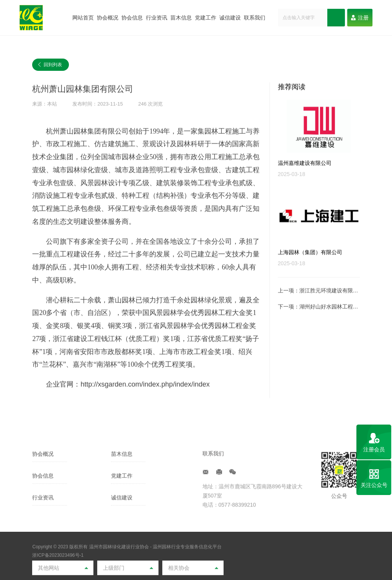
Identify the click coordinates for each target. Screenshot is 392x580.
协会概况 (108, 18)
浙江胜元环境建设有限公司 (332, 303)
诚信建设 (230, 18)
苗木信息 (181, 18)
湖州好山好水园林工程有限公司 (337, 319)
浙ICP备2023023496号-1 (58, 575)
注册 (360, 18)
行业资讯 (157, 18)
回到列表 (50, 65)
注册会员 (374, 449)
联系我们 (255, 18)
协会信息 (132, 18)
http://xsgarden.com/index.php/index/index (145, 397)
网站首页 (83, 18)
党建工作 (206, 18)
